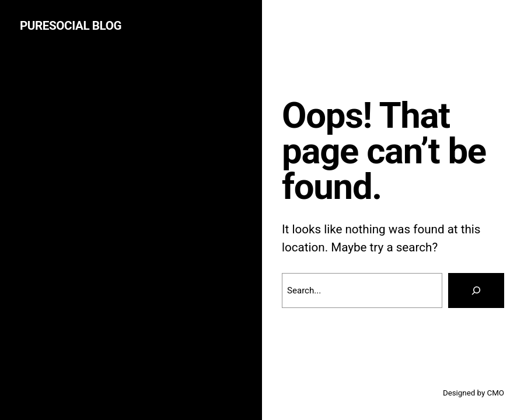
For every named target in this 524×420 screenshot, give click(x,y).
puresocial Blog (71, 26)
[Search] (476, 290)
